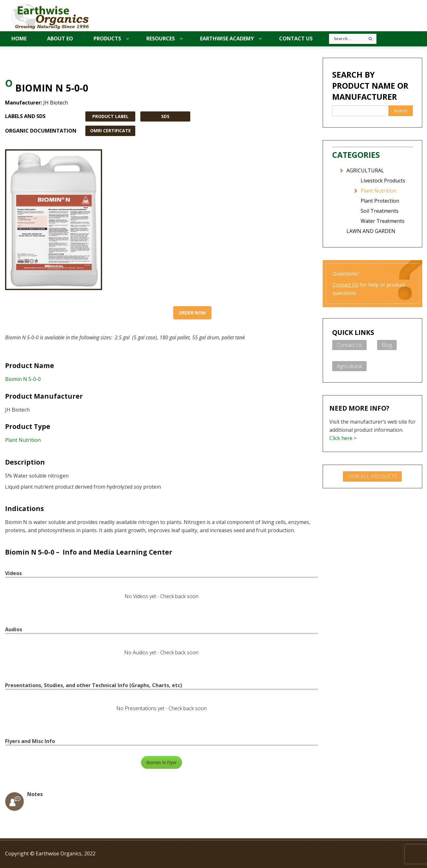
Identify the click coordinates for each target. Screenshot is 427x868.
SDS (165, 116)
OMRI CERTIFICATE (110, 131)
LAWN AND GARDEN (371, 231)
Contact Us (345, 285)
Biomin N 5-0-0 (23, 379)
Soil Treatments (380, 211)
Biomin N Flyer (162, 762)
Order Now (192, 313)
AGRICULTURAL (365, 170)
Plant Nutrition (23, 440)
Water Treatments (383, 221)
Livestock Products (383, 181)
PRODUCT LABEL (110, 116)
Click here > (343, 438)
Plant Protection (380, 201)
